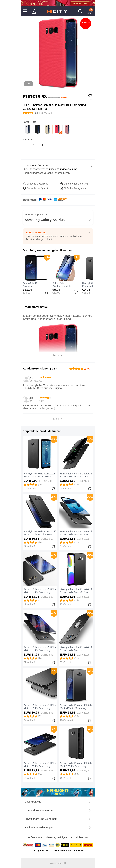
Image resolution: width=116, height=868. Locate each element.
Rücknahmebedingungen (39, 827)
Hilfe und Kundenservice (39, 810)
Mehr (56, 419)
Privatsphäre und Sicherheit (41, 819)
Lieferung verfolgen (56, 837)
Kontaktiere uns (80, 837)
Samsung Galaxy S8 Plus (45, 220)
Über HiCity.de (33, 802)
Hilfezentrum (35, 837)
